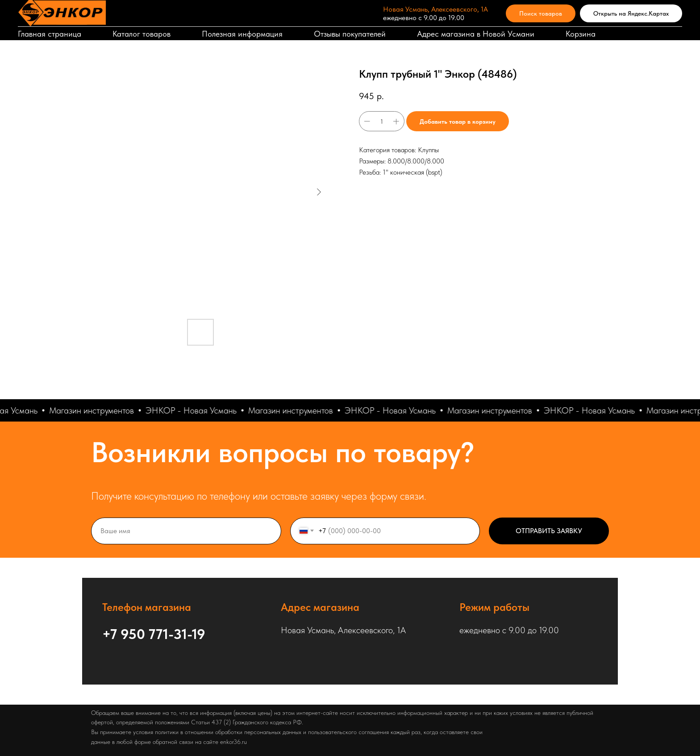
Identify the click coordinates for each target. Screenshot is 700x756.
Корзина (581, 34)
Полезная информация (242, 34)
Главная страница (50, 34)
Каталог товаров (142, 34)
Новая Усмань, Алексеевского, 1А (435, 9)
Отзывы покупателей (350, 34)
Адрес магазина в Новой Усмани (476, 34)
